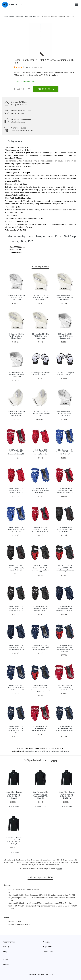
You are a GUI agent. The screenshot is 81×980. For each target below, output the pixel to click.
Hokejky (32, 751)
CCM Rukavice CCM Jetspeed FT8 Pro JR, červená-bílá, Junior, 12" (41, 529)
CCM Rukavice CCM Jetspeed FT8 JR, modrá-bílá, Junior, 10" (65, 452)
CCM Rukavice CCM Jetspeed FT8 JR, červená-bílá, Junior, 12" (16, 452)
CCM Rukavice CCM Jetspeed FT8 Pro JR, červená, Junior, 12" (16, 491)
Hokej (39, 17)
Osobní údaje (48, 952)
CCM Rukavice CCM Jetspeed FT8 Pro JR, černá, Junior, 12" (16, 568)
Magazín (46, 942)
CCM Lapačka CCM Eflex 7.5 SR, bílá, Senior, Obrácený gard (65, 413)
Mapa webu (48, 947)
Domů (6, 17)
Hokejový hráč (40, 751)
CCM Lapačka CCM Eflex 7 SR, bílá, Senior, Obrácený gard (16, 413)
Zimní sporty (33, 17)
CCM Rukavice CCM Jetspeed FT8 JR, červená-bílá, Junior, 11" (41, 728)
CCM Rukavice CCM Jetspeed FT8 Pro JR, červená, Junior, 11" (40, 452)
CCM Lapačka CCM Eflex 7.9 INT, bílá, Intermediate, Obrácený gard (41, 297)
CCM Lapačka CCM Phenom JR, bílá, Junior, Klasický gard (16, 375)
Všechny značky (9, 942)
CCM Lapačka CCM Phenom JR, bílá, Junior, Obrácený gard (65, 336)
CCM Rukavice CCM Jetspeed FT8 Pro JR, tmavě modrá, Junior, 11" (65, 609)
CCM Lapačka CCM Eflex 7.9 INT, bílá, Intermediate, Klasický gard (65, 297)
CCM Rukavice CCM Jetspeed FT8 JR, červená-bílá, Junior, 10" (65, 688)
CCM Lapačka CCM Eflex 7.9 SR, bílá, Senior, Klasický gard (40, 336)
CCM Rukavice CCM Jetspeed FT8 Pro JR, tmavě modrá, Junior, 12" (16, 647)
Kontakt (6, 964)
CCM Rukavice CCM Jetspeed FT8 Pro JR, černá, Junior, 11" (65, 529)
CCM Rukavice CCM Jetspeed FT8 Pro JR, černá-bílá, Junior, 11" (16, 609)
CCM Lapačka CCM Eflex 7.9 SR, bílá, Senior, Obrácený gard (16, 336)
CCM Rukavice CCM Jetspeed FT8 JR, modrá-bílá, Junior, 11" (40, 491)
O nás (5, 960)
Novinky (6, 947)
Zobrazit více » (54, 75)
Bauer (31, 75)
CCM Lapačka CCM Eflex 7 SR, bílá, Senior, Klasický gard (41, 413)
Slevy (5, 952)
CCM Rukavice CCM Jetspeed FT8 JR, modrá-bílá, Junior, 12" (16, 529)
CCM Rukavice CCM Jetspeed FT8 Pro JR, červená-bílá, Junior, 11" (65, 491)
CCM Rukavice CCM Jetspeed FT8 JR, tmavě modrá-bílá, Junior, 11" (41, 647)
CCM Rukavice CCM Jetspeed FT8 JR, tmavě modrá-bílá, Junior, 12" (16, 688)
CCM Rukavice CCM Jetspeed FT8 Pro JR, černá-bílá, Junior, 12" (40, 609)
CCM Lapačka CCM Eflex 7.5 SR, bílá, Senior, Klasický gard (16, 297)
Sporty (26, 17)
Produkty (11, 17)
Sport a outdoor (19, 17)
